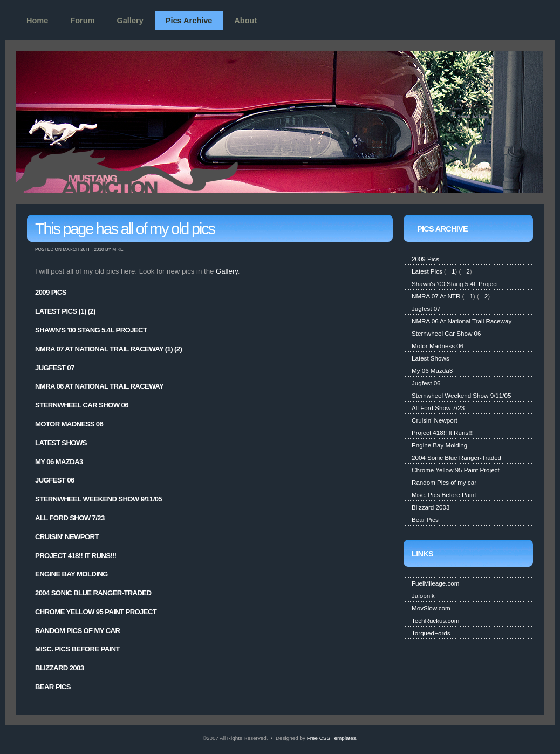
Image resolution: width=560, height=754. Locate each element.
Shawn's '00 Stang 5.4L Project (91, 330)
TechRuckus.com (435, 620)
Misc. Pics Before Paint (77, 649)
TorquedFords (431, 633)
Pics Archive (189, 21)
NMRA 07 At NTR (436, 296)
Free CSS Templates (332, 738)
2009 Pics (51, 292)
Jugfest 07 (55, 368)
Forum (82, 21)
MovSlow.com (431, 608)
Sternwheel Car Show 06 (82, 405)
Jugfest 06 (55, 480)
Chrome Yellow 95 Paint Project (96, 612)
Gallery (130, 21)
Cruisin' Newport (67, 537)
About (245, 21)
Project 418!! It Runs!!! (76, 556)
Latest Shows (61, 443)
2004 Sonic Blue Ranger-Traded (93, 593)
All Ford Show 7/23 (70, 518)
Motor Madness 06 (69, 424)
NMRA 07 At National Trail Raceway (99, 349)
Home (37, 21)
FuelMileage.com (435, 583)
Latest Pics (56, 311)
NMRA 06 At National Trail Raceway (99, 386)
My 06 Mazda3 (59, 462)
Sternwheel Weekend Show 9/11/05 (98, 499)
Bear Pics (53, 687)
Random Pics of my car (77, 631)
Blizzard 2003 (59, 668)
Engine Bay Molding (71, 574)
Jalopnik (423, 596)
